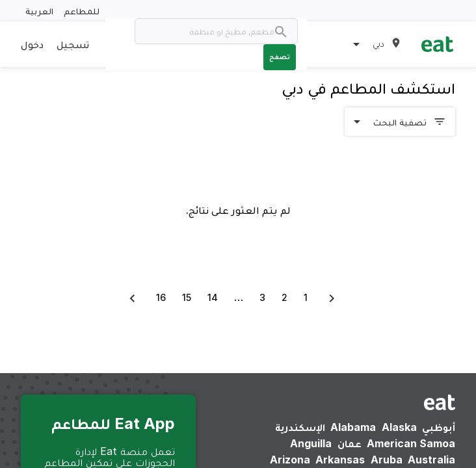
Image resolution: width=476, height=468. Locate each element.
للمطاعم (82, 11)
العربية (39, 11)
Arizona (290, 460)
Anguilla (311, 443)
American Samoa (411, 443)
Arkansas (340, 460)
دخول (32, 44)
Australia (431, 460)
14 (213, 297)
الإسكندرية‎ (300, 427)
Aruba (387, 460)
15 (187, 297)
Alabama (353, 427)
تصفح (280, 57)
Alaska (399, 427)
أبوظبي (439, 427)
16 (161, 297)
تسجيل (73, 44)
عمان (350, 443)
